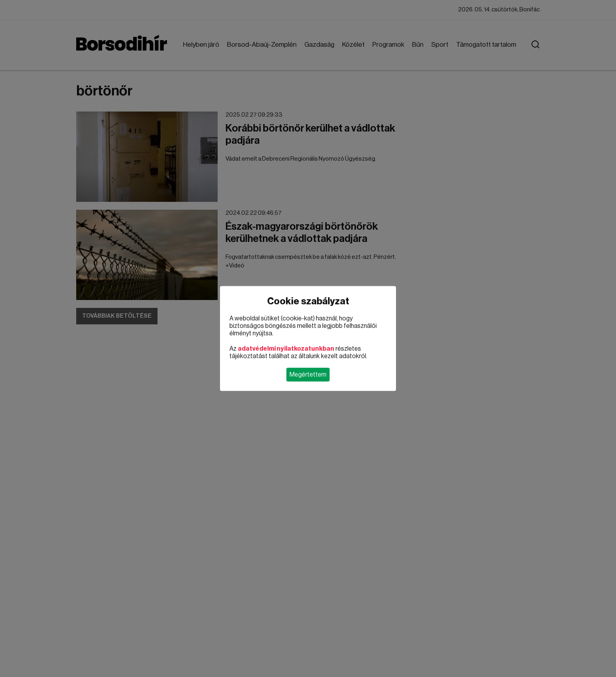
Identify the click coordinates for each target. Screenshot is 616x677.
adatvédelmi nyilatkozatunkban (286, 349)
